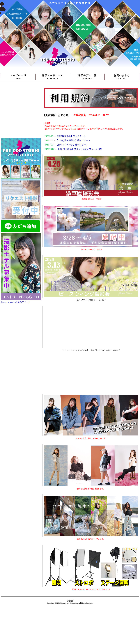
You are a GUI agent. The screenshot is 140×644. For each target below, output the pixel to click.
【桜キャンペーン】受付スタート (72, 145)
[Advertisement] (49, 373)
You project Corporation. (70, 603)
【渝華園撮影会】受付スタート (71, 136)
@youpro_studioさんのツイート (16, 302)
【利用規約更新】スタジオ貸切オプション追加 (79, 149)
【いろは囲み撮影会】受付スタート (73, 140)
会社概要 (70, 601)
